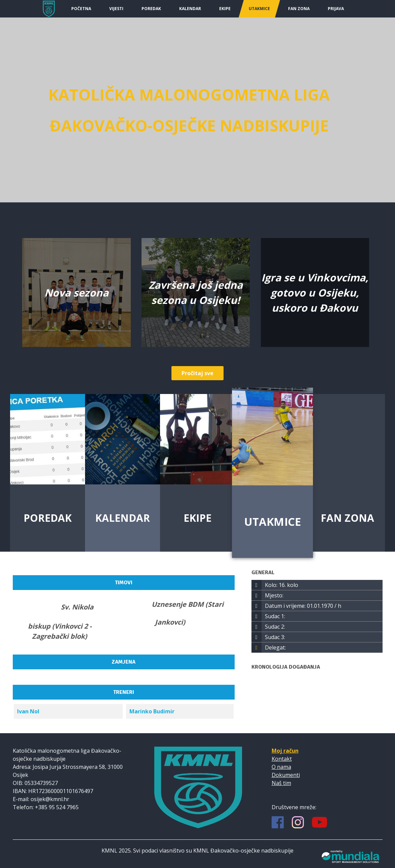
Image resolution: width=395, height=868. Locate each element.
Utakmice (259, 9)
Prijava (336, 9)
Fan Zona (299, 9)
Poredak (151, 9)
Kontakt (282, 759)
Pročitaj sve (197, 373)
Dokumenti (286, 775)
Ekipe (225, 9)
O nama (281, 767)
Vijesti (116, 9)
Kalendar (190, 9)
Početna (81, 9)
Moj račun (285, 751)
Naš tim (281, 783)
